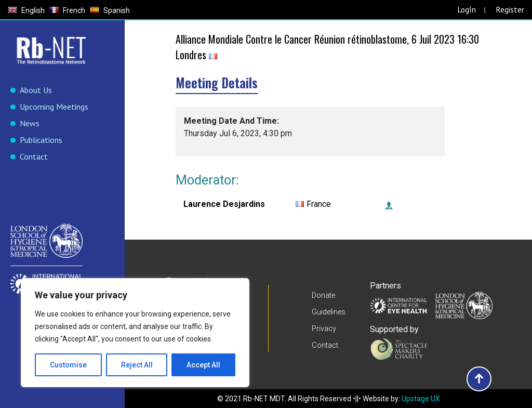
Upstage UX (421, 399)
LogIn (466, 9)
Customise (68, 365)
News (30, 123)
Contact (34, 156)
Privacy (324, 328)
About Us (36, 90)
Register (510, 9)
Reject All (137, 365)
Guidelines (329, 312)
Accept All (203, 365)
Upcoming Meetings (54, 107)
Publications (41, 140)
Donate (323, 296)
